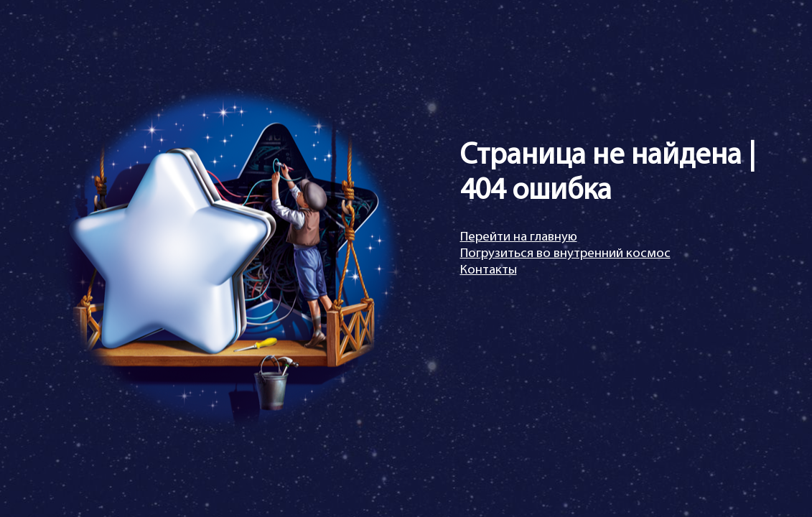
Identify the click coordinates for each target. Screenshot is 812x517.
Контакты (489, 270)
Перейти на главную (519, 237)
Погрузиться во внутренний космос (565, 254)
